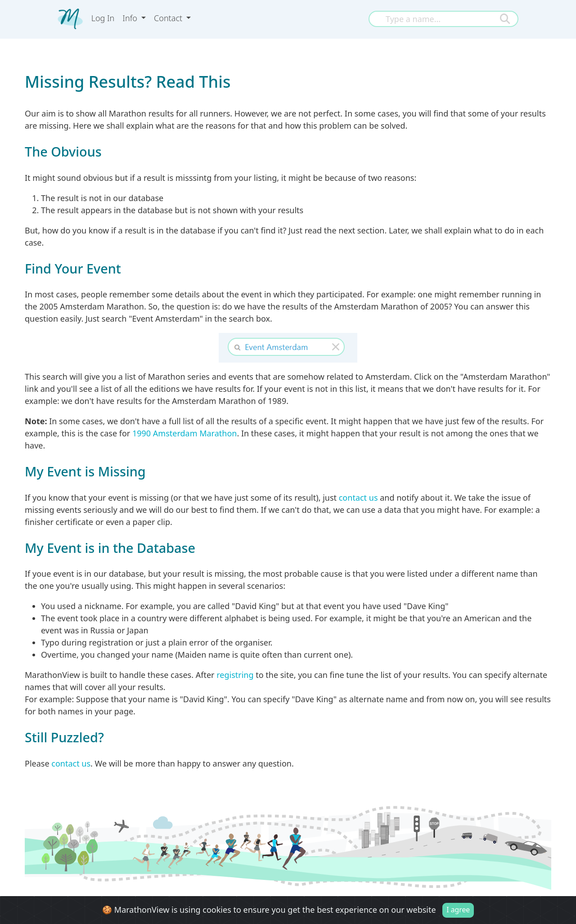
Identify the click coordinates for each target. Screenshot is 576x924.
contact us (358, 498)
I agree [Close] (458, 910)
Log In (103, 18)
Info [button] (131, 18)
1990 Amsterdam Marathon (184, 433)
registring (235, 675)
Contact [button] (169, 18)
